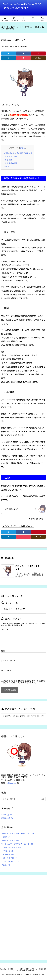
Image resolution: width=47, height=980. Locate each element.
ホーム (6, 27)
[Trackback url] (23, 716)
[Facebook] (23, 54)
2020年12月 (7, 818)
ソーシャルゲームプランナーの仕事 (26, 27)
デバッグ (9, 851)
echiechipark (12, 783)
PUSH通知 (9, 855)
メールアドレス (8, 661)
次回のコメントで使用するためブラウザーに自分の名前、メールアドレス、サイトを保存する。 (24, 682)
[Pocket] (23, 58)
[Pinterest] (38, 54)
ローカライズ (10, 858)
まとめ (6, 167)
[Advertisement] (20, 917)
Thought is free (38, 974)
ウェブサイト (6, 670)
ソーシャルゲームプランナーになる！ (18, 834)
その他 (6, 865)
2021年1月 (7, 815)
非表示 (23, 148)
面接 (7, 837)
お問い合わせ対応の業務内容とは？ (17, 153)
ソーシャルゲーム (10, 841)
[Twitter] (9, 54)
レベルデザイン (11, 862)
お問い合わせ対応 (8, 29)
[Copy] (38, 58)
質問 (9, 160)
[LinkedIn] (9, 58)
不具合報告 (11, 163)
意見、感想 (11, 157)
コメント (5, 630)
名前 (4, 651)
